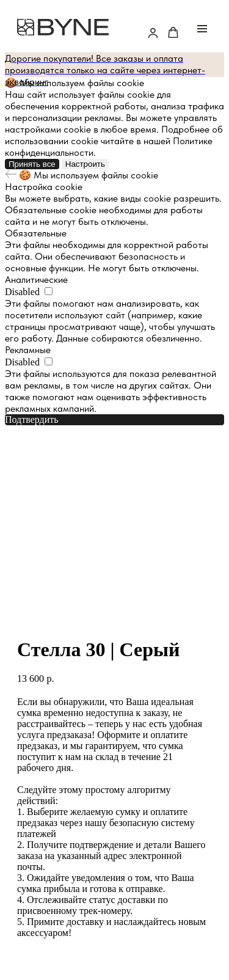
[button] (153, 33)
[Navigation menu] (202, 29)
